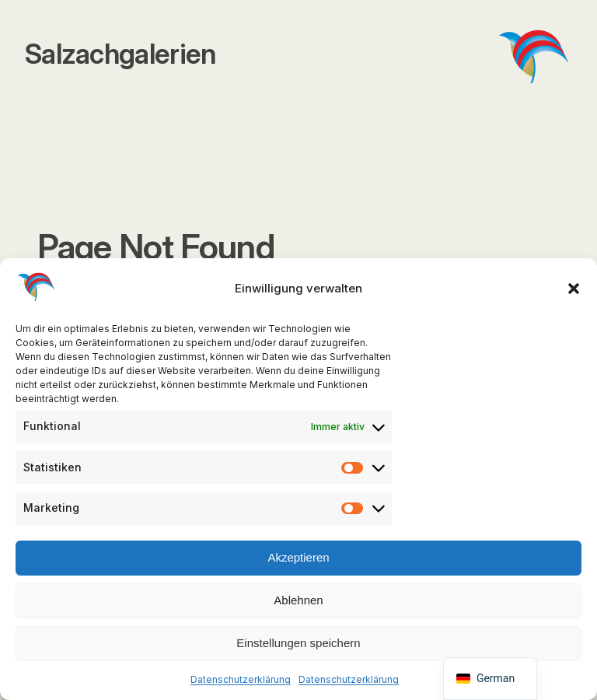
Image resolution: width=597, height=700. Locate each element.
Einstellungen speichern (298, 643)
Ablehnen (298, 600)
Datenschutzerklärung (241, 679)
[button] (574, 289)
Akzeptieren (298, 557)
